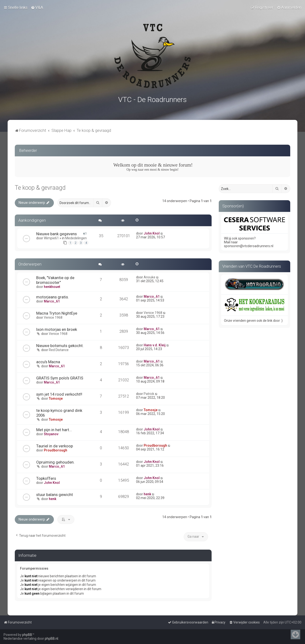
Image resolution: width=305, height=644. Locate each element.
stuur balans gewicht (55, 493)
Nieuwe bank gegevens (56, 232)
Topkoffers (46, 477)
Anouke (150, 276)
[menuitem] (37, 7)
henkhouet (52, 285)
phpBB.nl (51, 639)
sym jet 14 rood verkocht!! (59, 393)
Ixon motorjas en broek (57, 328)
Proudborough (56, 449)
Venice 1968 (53, 316)
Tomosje (56, 397)
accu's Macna (48, 360)
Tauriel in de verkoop (55, 445)
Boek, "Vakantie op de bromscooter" (55, 279)
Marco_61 (52, 300)
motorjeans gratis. (53, 296)
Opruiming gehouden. (55, 461)
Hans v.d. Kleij (155, 344)
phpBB (27, 635)
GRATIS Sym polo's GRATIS (60, 377)
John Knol (152, 232)
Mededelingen (76, 237)
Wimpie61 (51, 237)
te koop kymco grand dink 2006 (59, 411)
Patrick (149, 392)
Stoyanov (51, 433)
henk (53, 497)
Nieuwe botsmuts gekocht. (60, 344)
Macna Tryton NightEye (57, 312)
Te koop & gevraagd (40, 187)
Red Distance (59, 348)
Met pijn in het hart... (54, 428)
